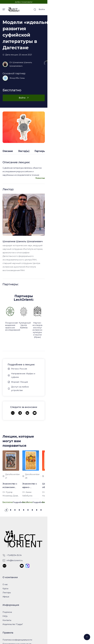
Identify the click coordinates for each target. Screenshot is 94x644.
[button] (30, 540)
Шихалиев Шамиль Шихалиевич (29, 51)
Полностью (87, 196)
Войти (88, 9)
